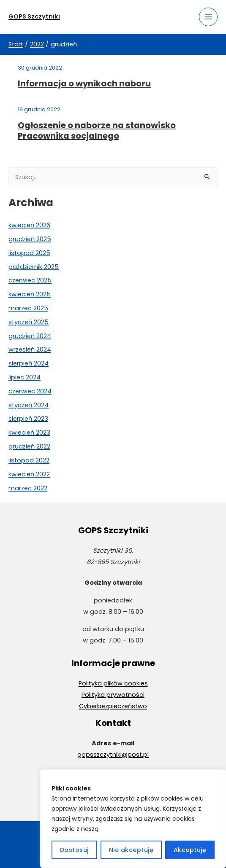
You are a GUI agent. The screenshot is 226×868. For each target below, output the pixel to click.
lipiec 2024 (25, 377)
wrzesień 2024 (30, 349)
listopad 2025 (29, 253)
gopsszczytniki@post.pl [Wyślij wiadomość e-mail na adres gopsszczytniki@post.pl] (113, 755)
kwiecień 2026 (29, 225)
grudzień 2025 (30, 239)
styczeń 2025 (29, 322)
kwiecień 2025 (30, 294)
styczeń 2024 (29, 405)
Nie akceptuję (131, 850)
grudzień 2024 (30, 336)
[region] (133, 819)
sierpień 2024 (29, 363)
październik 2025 (34, 267)
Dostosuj (74, 850)
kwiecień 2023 (29, 433)
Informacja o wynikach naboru (84, 83)
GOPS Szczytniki (34, 16)
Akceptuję (190, 850)
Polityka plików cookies (113, 683)
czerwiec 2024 (30, 391)
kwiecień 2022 (29, 474)
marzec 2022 (28, 488)
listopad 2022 (29, 460)
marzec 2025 (28, 308)
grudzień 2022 (29, 446)
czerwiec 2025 (30, 280)
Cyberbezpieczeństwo (113, 706)
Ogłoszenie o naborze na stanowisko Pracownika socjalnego (97, 131)
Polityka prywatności (113, 695)
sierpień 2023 (28, 419)
